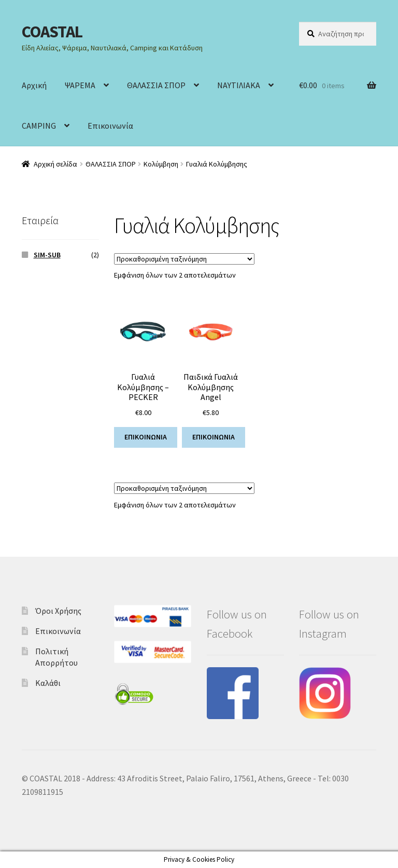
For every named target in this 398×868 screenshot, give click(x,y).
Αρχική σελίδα (55, 164)
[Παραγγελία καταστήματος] (184, 259)
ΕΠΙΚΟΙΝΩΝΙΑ (146, 437)
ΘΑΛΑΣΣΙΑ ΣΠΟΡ (156, 85)
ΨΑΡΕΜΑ (80, 85)
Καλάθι (48, 683)
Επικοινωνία (110, 126)
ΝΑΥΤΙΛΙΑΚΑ (239, 85)
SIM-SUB (47, 255)
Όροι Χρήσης (58, 611)
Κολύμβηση (161, 164)
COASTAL (52, 32)
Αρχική (34, 85)
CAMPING (39, 126)
